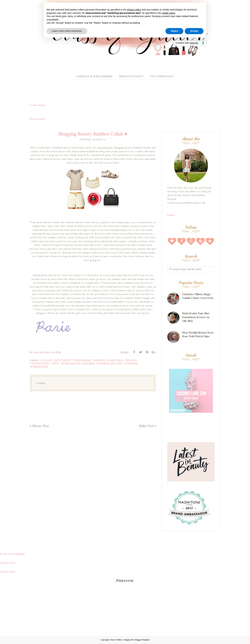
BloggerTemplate (142, 640)
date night (62, 360)
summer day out (110, 363)
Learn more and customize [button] (67, 31)
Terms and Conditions (12, 554)
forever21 (115, 360)
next (55, 363)
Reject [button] (174, 31)
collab (46, 360)
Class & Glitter (116, 640)
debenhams (82, 360)
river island (71, 363)
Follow (171, 215)
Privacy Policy (37, 119)
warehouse (39, 367)
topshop (131, 363)
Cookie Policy (37, 105)
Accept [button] (194, 31)
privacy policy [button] (134, 10)
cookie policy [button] (168, 13)
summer (89, 363)
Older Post (146, 426)
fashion (99, 360)
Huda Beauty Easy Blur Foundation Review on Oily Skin (196, 317)
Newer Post (40, 426)
